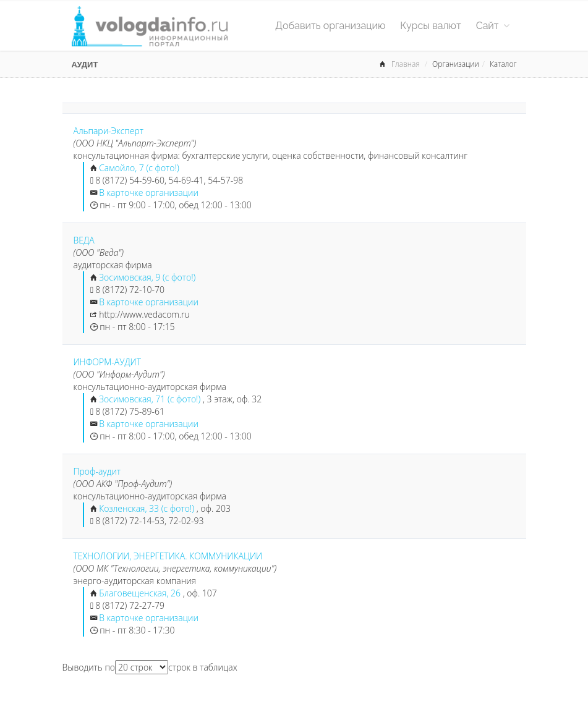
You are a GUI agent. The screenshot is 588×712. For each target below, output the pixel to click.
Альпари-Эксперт (109, 131)
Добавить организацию (330, 26)
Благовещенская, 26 (140, 593)
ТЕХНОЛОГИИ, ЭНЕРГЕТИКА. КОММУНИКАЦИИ (168, 556)
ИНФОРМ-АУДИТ (108, 362)
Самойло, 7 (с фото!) (139, 168)
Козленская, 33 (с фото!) (148, 508)
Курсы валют (430, 26)
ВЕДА (84, 240)
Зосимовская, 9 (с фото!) (147, 277)
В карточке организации (149, 193)
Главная (406, 64)
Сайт (493, 26)
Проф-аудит (97, 471)
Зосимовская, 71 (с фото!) (151, 399)
